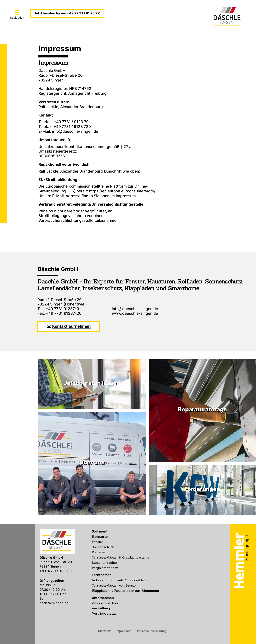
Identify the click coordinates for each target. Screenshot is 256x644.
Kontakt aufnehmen (71, 326)
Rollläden (99, 552)
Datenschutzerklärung (151, 631)
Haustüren (100, 536)
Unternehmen (103, 598)
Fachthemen (102, 575)
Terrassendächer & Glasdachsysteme (120, 557)
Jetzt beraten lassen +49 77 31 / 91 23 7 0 (67, 13)
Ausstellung (101, 608)
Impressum (124, 631)
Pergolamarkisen (105, 568)
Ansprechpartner (105, 603)
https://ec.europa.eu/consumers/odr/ (122, 191)
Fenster (97, 542)
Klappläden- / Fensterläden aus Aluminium (125, 591)
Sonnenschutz (103, 547)
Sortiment (100, 531)
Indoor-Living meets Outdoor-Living (120, 580)
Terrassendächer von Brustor (114, 585)
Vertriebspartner (105, 613)
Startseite (105, 631)
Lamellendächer (104, 563)
